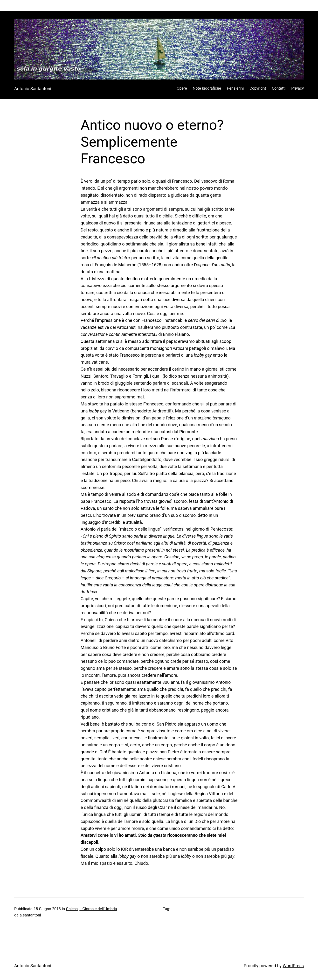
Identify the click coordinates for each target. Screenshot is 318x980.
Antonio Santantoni (33, 89)
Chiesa (72, 909)
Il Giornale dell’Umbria (98, 909)
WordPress (293, 966)
